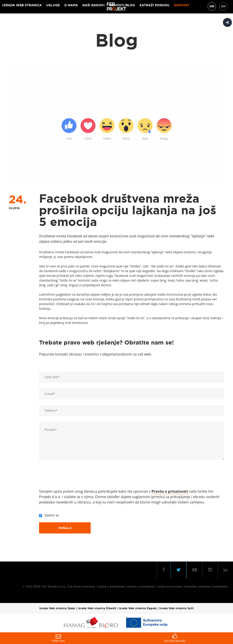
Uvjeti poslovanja (170, 587)
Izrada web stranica (22, 5)
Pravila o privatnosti (141, 587)
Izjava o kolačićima (111, 587)
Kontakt (182, 5)
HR (212, 6)
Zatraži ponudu (154, 5)
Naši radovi (93, 5)
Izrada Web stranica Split (176, 608)
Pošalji (65, 528)
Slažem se (51, 515)
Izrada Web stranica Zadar (57, 608)
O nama (71, 5)
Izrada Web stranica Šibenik (97, 608)
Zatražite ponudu (175, 638)
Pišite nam (58, 638)
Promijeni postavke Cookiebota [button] (206, 587)
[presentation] (73, 475)
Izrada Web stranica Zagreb (138, 608)
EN (223, 6)
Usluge (53, 5)
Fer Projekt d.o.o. (54, 587)
